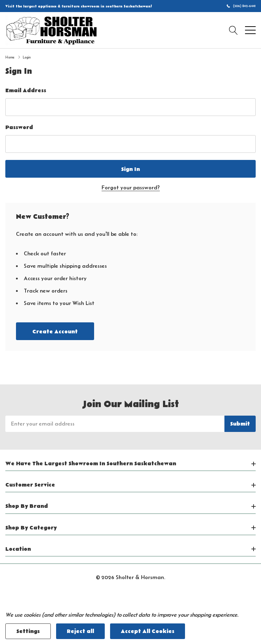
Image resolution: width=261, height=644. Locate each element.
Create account (55, 332)
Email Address (26, 90)
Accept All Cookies (148, 631)
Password (19, 127)
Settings (28, 631)
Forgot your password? (131, 187)
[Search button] (233, 30)
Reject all (80, 631)
